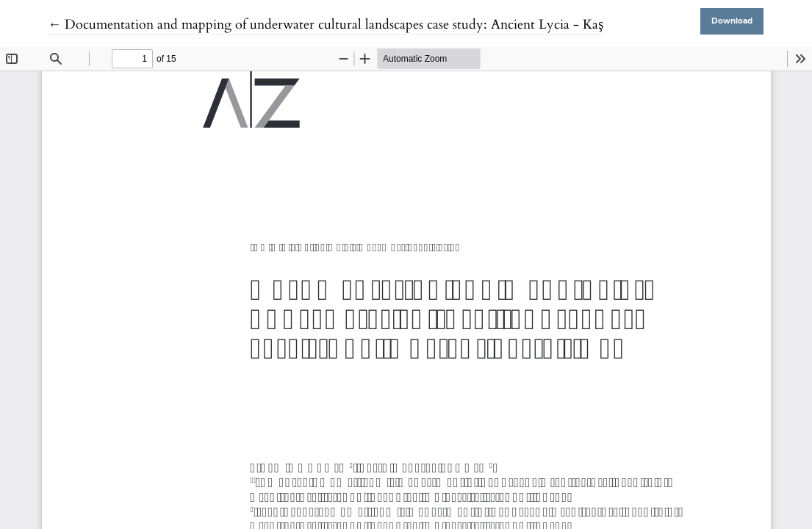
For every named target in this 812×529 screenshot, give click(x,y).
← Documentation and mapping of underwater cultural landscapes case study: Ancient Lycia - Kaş (326, 25)
